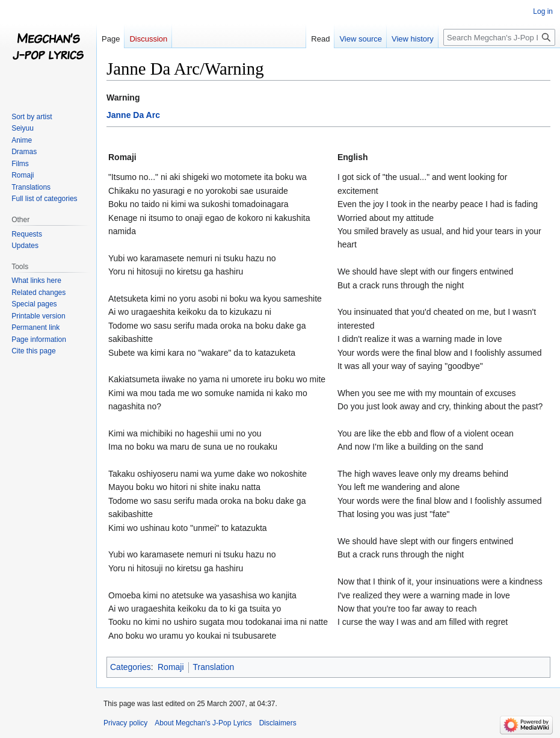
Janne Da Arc (133, 115)
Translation (214, 667)
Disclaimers (278, 723)
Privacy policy (125, 723)
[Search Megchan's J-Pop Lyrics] (499, 37)
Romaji (171, 667)
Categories (131, 667)
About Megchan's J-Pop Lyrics (203, 723)
